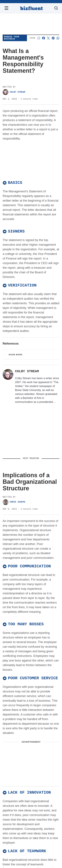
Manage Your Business (12, 38)
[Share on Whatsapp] (58, 38)
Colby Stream (14, 92)
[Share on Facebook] (44, 38)
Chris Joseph (14, 502)
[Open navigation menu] (6, 8)
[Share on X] (48, 38)
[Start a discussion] (39, 38)
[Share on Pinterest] (53, 38)
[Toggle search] (56, 8)
